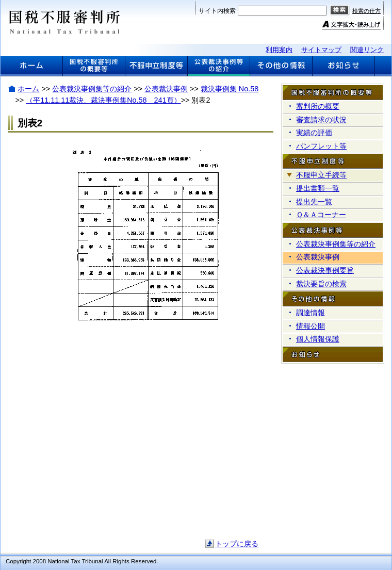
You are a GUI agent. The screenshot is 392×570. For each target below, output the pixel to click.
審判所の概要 (318, 106)
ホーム (28, 89)
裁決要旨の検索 (321, 284)
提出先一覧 (314, 202)
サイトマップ (321, 50)
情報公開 (311, 326)
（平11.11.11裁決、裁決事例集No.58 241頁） (103, 100)
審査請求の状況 (321, 120)
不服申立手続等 (321, 175)
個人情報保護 (318, 339)
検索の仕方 (366, 11)
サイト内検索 (217, 11)
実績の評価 (314, 133)
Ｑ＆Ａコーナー (321, 215)
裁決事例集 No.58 (230, 89)
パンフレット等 (321, 146)
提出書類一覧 (318, 188)
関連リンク (367, 50)
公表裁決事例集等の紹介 (92, 89)
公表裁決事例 (166, 89)
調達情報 (311, 313)
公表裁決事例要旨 (325, 270)
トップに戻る (237, 544)
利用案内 (279, 50)
